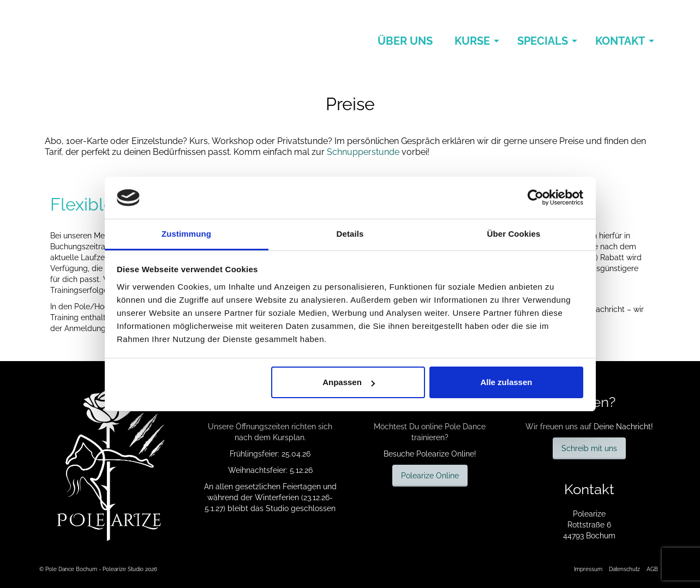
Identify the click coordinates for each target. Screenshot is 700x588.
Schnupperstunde (363, 152)
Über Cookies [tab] (514, 234)
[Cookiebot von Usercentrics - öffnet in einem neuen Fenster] (536, 197)
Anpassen (349, 382)
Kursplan (289, 437)
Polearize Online (430, 476)
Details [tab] (350, 234)
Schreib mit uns (589, 448)
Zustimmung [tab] (186, 234)
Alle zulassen (506, 382)
